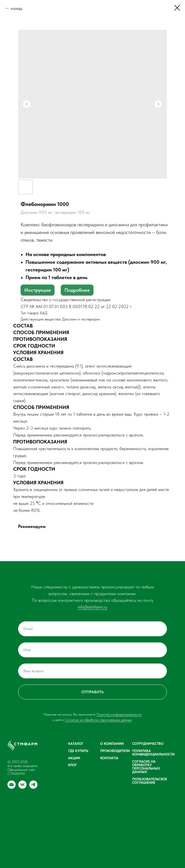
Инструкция (38, 290)
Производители (115, 751)
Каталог (76, 744)
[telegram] (33, 787)
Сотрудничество (148, 744)
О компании (112, 744)
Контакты (109, 758)
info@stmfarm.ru (92, 607)
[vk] (22, 787)
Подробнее (77, 290)
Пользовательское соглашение (150, 781)
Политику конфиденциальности (119, 714)
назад (16, 8)
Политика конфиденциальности (153, 752)
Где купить (78, 751)
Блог (73, 765)
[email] (12, 787)
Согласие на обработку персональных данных (98, 720)
